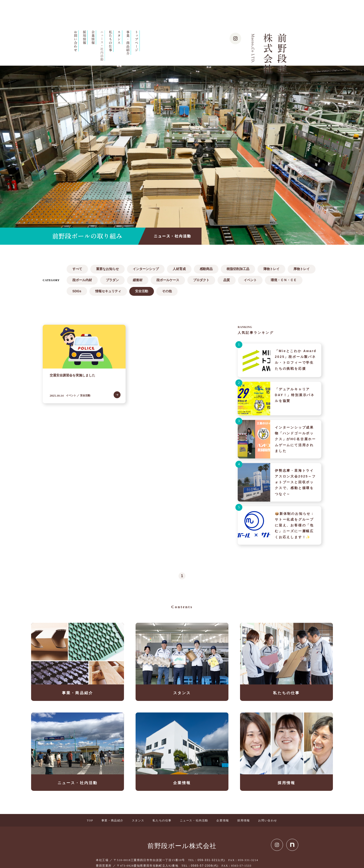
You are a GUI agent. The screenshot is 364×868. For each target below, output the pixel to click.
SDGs (77, 291)
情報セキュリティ (108, 291)
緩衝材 (138, 280)
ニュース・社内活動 (194, 820)
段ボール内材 (82, 280)
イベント (250, 280)
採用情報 (244, 820)
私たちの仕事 (162, 820)
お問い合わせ (268, 820)
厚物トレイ (302, 269)
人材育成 (179, 269)
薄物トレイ (271, 269)
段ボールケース (168, 280)
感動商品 (206, 269)
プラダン (112, 280)
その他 (167, 291)
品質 (227, 280)
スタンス (138, 820)
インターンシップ (146, 269)
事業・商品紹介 (112, 820)
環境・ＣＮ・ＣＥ (284, 280)
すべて (77, 269)
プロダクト (201, 280)
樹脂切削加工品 (238, 269)
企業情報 (223, 820)
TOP (90, 820)
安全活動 (142, 291)
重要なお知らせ (107, 269)
